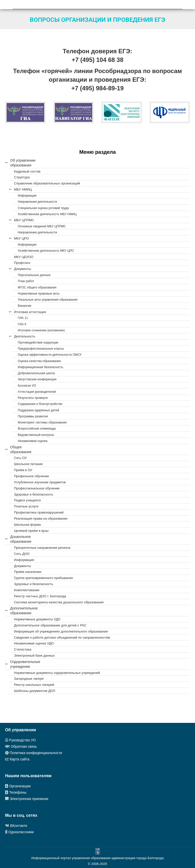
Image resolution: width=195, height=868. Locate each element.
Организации (19, 786)
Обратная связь (24, 746)
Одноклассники (21, 832)
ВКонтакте (19, 826)
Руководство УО (22, 740)
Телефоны (18, 792)
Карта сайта (20, 759)
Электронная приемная (29, 799)
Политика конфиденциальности (36, 753)
